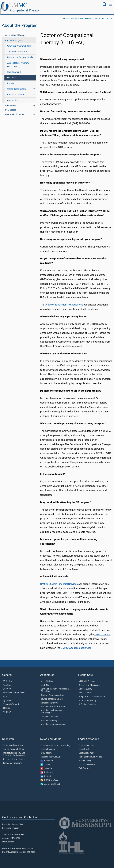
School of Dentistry (49, 700)
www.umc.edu (8, 838)
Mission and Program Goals (20, 54)
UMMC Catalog (103, 631)
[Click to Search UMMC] (104, 4)
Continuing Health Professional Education (55, 687)
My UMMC (7, 697)
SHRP (65, 15)
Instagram (47, 769)
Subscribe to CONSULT (51, 754)
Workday (7, 709)
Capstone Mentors (16, 91)
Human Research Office (13, 746)
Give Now (7, 686)
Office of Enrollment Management (64, 301)
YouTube (46, 765)
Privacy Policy (85, 757)
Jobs (5, 693)
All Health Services (87, 678)
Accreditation (47, 678)
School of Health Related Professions (52, 708)
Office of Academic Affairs (52, 692)
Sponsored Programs (12, 760)
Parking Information (12, 701)
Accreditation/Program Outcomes (18, 61)
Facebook (47, 757)
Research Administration (14, 756)
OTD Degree (11, 107)
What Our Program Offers (19, 43)
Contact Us (12, 97)
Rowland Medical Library (52, 696)
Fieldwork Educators (15, 111)
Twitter (46, 761)
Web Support (84, 765)
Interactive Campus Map (14, 690)
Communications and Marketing (55, 742)
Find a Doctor (85, 690)
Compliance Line (86, 742)
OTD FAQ (11, 74)
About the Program (103, 15)
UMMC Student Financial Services (59, 581)
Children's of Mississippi (89, 682)
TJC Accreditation (87, 761)
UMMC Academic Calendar (76, 645)
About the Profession (17, 48)
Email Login (8, 682)
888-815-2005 (29, 849)
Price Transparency (87, 697)
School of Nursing (49, 717)
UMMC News (46, 750)
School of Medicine (49, 713)
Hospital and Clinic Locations (92, 693)
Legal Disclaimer (86, 750)
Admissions (11, 102)
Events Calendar (48, 746)
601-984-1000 (27, 845)
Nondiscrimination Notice (90, 754)
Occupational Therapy (54, 5)
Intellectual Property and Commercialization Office (14, 751)
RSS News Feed (50, 777)
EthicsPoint (84, 746)
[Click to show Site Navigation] (111, 4)
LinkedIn (46, 773)
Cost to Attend (14, 69)
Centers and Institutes (13, 742)
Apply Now (45, 682)
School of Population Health (53, 721)
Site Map (7, 705)
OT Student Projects (16, 86)
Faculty (11, 80)
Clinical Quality (85, 686)
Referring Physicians (88, 701)
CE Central (7, 678)
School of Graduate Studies (53, 703)
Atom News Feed (50, 781)
